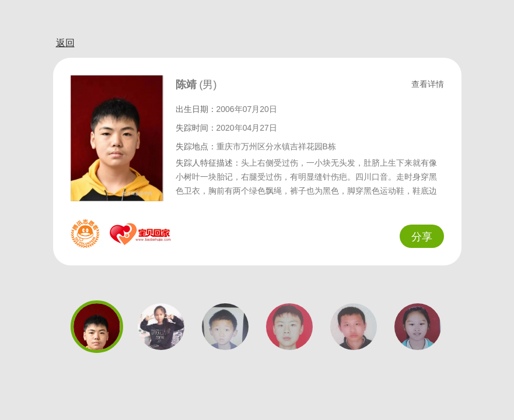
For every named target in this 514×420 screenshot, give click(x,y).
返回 (65, 43)
